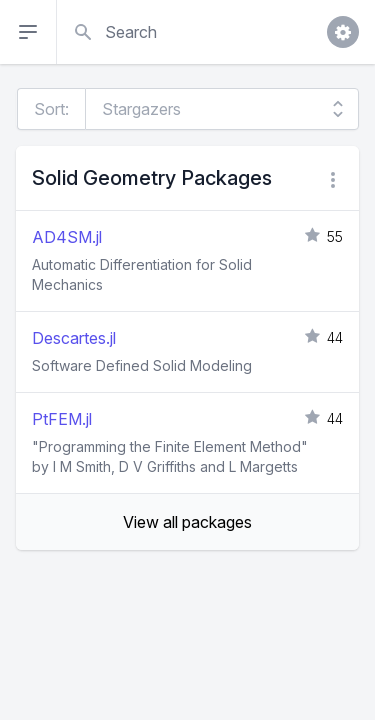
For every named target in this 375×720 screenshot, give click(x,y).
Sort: (51, 109)
